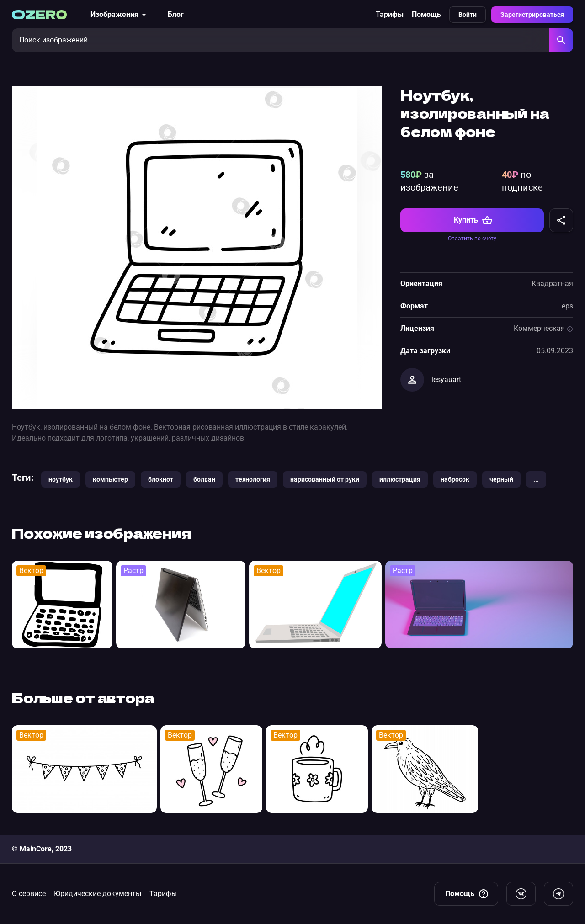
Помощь (426, 14)
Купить (473, 220)
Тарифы (390, 14)
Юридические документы (98, 894)
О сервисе (29, 894)
